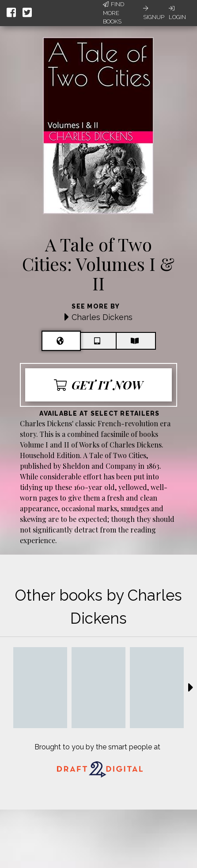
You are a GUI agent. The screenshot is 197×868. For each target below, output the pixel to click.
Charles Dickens (102, 317)
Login (177, 13)
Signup (154, 13)
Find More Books (114, 13)
